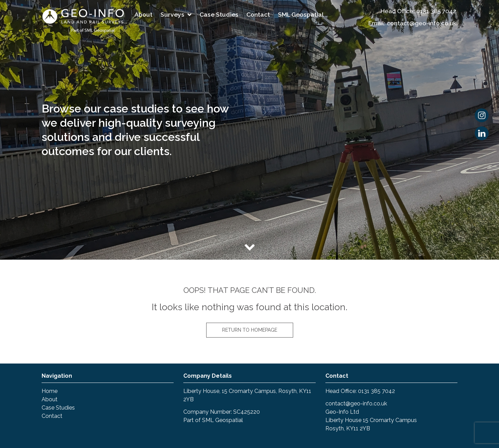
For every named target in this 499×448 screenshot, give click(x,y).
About (143, 14)
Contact (258, 14)
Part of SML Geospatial (213, 420)
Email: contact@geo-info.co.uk (412, 23)
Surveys (172, 14)
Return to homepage (250, 330)
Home (50, 391)
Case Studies (219, 14)
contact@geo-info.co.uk (356, 404)
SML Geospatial (301, 14)
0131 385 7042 (436, 11)
